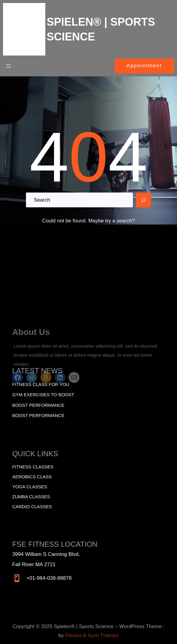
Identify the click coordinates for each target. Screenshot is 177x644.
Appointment (144, 66)
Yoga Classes (30, 487)
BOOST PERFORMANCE (38, 415)
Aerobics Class (32, 477)
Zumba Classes (31, 497)
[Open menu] (8, 66)
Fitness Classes (33, 467)
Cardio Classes (32, 507)
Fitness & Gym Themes (92, 641)
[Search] (143, 200)
